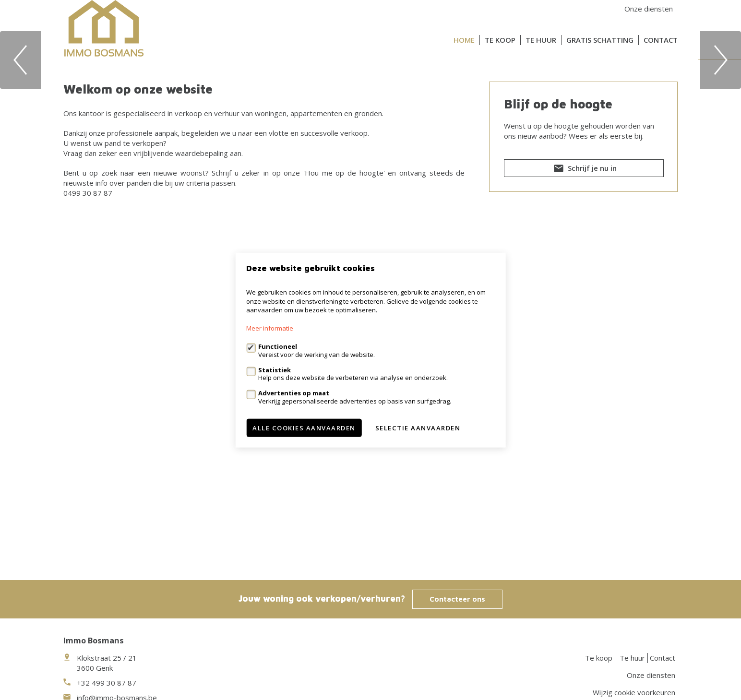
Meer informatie (270, 328)
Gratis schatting (600, 40)
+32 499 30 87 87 (107, 683)
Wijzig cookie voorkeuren (634, 692)
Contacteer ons (457, 599)
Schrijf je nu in (584, 389)
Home (464, 40)
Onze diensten (649, 9)
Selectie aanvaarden (418, 427)
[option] (370, 169)
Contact (661, 40)
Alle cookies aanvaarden (304, 427)
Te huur (541, 40)
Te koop (500, 40)
